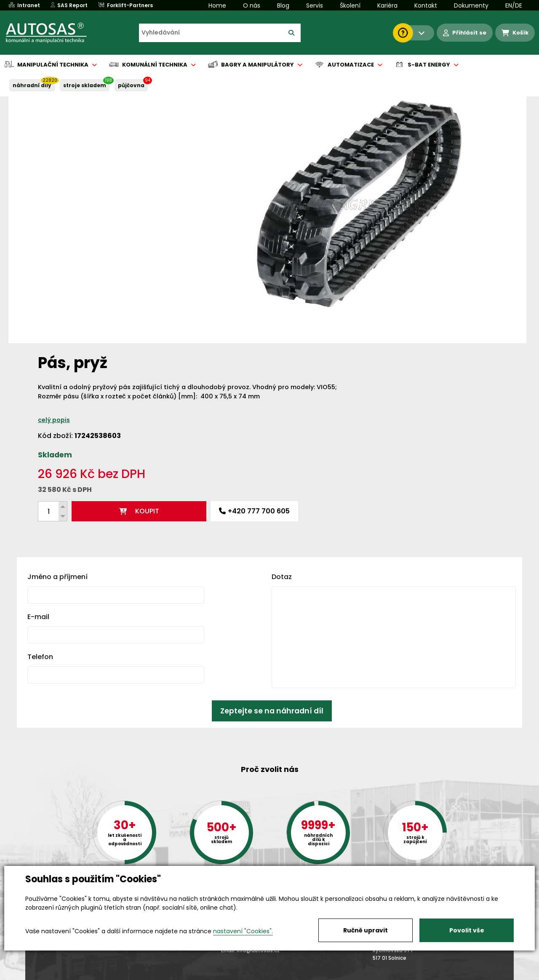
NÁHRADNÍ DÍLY (32, 85)
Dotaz (282, 392)
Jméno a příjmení (57, 392)
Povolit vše (467, 930)
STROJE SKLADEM (85, 85)
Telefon (40, 472)
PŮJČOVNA (131, 85)
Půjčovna (285, 974)
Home (217, 5)
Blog (283, 5)
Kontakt (426, 5)
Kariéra (387, 5)
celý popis (315, 176)
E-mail (38, 432)
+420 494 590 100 (266, 865)
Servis (315, 5)
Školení (350, 5)
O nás (252, 5)
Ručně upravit (366, 930)
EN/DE (514, 5)
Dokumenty (471, 5)
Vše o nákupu (46, 974)
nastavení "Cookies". (243, 931)
